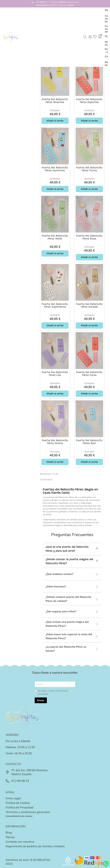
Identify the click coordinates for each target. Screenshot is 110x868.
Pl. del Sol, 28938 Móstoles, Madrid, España (27, 772)
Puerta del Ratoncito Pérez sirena (55, 442)
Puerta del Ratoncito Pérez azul (89, 442)
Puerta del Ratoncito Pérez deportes (89, 101)
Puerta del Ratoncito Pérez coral (89, 374)
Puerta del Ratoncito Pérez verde (55, 237)
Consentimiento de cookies (19, 816)
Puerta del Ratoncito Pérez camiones (55, 169)
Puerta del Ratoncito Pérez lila (55, 374)
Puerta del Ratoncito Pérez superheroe (55, 306)
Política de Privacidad (19, 808)
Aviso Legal (13, 798)
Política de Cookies (18, 803)
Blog (9, 833)
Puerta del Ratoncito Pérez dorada (89, 306)
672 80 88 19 (42, 2)
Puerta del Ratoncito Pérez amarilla (55, 101)
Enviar (41, 700)
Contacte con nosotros (20, 842)
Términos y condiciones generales (28, 812)
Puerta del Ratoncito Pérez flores (89, 169)
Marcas (10, 837)
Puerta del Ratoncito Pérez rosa (89, 237)
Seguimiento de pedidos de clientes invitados (35, 846)
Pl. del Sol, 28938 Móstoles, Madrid (64, 2)
